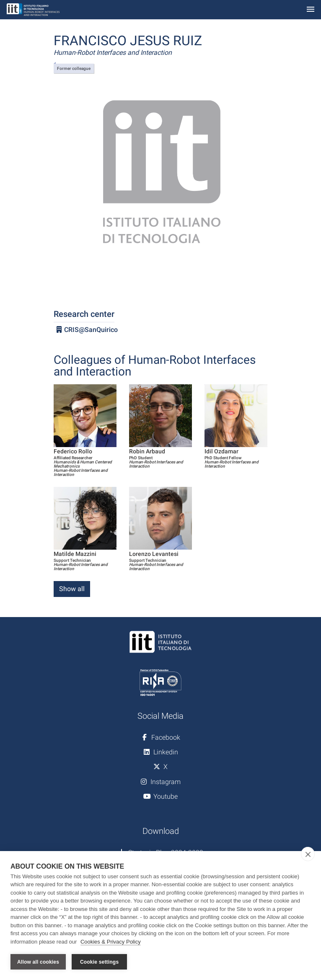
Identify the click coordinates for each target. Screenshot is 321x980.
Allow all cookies (38, 962)
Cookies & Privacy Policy (111, 942)
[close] (308, 854)
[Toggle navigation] (311, 10)
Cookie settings (99, 962)
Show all (72, 589)
